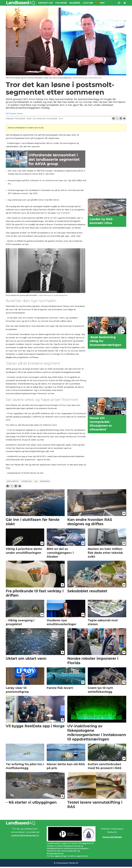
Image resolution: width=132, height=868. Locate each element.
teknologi (27, 481)
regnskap (45, 481)
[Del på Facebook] (113, 119)
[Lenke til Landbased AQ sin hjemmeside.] (66, 823)
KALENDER (75, 3)
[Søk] (119, 3)
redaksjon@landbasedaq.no (25, 835)
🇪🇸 (97, 3)
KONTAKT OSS (46, 3)
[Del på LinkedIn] (121, 119)
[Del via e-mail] (124, 119)
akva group (13, 481)
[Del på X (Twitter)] (117, 119)
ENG (102, 3)
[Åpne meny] (125, 3)
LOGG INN (88, 3)
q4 (36, 481)
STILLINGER (61, 3)
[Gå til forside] (21, 3)
